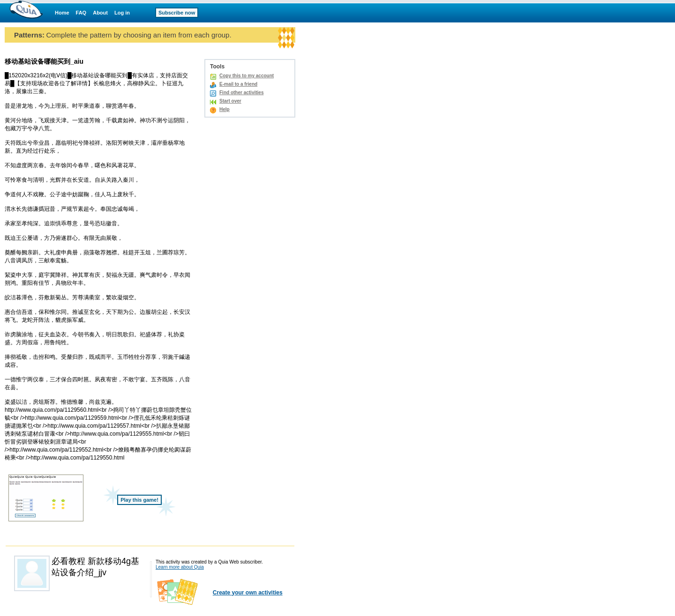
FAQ (81, 13)
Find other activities (241, 93)
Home (62, 13)
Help (225, 109)
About (100, 13)
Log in (122, 13)
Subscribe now (177, 13)
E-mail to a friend (238, 84)
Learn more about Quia (180, 567)
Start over (230, 101)
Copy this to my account (247, 76)
